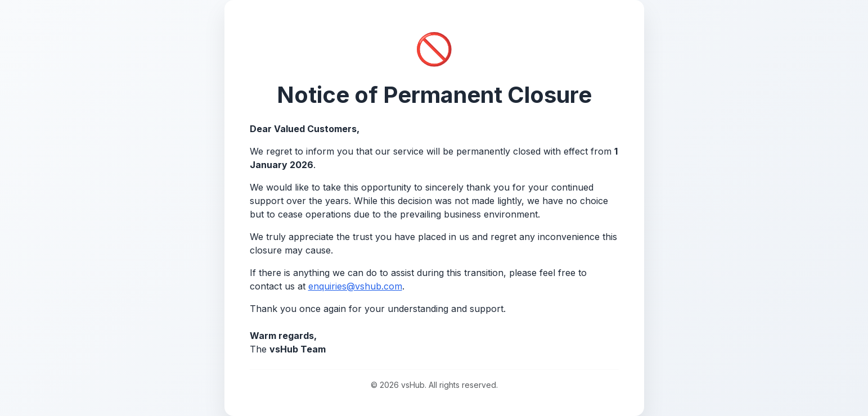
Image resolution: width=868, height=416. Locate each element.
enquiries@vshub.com (355, 286)
